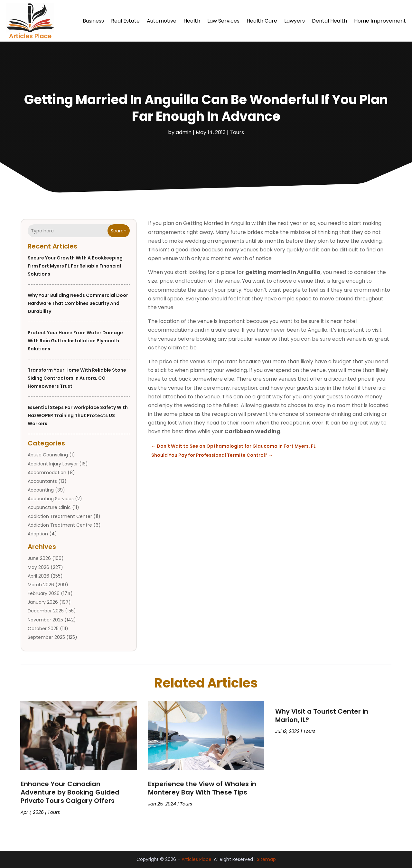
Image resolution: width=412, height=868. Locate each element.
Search (119, 231)
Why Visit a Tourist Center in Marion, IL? (322, 716)
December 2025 (46, 611)
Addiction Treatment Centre (60, 525)
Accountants (42, 481)
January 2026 (43, 602)
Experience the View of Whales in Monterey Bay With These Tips (202, 788)
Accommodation (47, 473)
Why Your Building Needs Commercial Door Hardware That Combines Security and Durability (78, 303)
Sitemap (266, 859)
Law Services (223, 21)
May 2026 (38, 567)
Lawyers (295, 21)
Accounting (41, 490)
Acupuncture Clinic (49, 507)
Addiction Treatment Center (60, 516)
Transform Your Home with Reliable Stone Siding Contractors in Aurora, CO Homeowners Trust (77, 378)
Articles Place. (197, 859)
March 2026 (41, 585)
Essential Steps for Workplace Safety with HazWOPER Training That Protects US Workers (78, 415)
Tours (237, 132)
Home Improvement (380, 21)
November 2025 (45, 620)
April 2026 (38, 576)
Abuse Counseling (48, 455)
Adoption (38, 534)
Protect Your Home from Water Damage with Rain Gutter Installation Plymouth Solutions (75, 341)
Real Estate (125, 21)
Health (192, 21)
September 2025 (46, 637)
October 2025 (43, 629)
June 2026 (39, 558)
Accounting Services (51, 499)
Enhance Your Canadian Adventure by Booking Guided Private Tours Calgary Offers (70, 792)
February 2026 (44, 593)
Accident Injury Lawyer (53, 464)
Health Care (262, 21)
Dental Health (329, 21)
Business (93, 21)
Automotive (162, 21)
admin (184, 132)
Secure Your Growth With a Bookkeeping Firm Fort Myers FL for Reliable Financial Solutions (75, 266)
